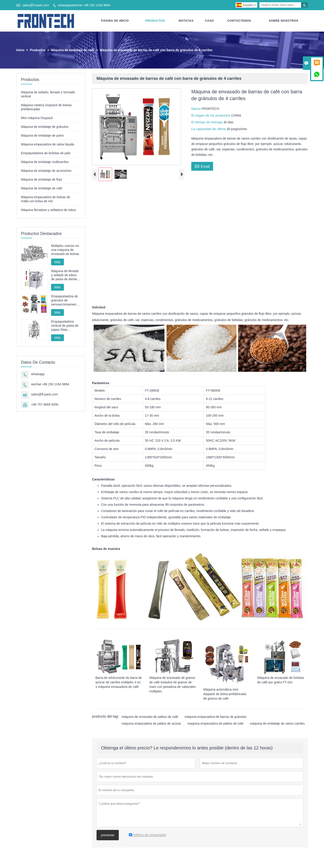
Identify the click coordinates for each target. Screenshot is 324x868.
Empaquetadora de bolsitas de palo (46, 153)
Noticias (186, 21)
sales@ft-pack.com (36, 5)
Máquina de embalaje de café (73, 50)
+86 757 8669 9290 (45, 405)
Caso (209, 21)
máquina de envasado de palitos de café (150, 717)
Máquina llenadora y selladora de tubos (48, 210)
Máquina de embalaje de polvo (42, 136)
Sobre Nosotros (284, 21)
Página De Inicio (115, 21)
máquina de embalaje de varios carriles (277, 724)
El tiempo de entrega (207, 122)
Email (202, 166)
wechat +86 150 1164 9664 (50, 384)
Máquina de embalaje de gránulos (45, 127)
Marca (196, 109)
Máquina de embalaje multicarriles (45, 162)
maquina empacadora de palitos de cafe (215, 724)
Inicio (20, 50)
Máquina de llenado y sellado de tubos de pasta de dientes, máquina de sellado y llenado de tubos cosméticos (65, 275)
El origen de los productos (211, 116)
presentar (108, 835)
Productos (155, 21)
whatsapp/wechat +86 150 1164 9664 (84, 5)
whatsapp (38, 374)
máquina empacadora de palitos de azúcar (151, 724)
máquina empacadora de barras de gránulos (216, 717)
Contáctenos (239, 21)
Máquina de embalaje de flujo (42, 180)
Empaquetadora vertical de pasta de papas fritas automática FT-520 (65, 326)
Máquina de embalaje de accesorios (46, 171)
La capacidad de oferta (209, 129)
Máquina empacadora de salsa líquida (48, 145)
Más (57, 262)
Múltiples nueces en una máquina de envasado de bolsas (65, 250)
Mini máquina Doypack (37, 118)
